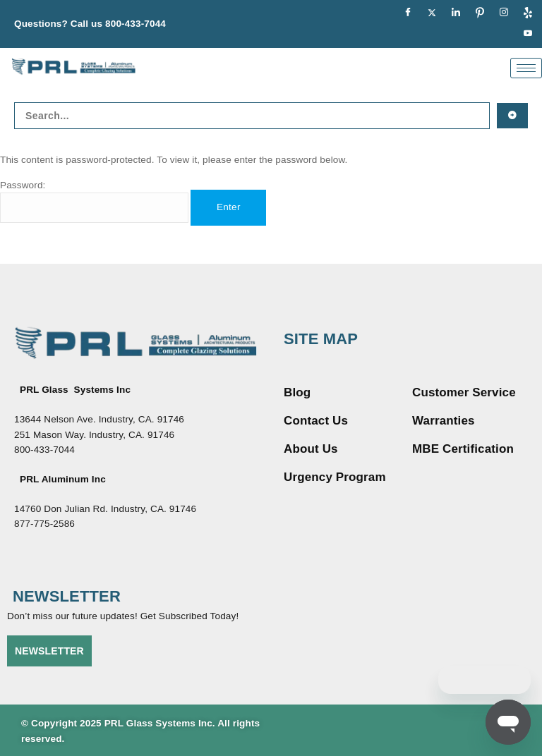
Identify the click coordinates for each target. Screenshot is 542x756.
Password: (94, 201)
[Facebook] (408, 13)
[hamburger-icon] (526, 68)
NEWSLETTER (49, 651)
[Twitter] (432, 13)
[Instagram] (504, 13)
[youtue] (528, 35)
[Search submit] (512, 116)
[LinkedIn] (456, 13)
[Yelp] (528, 13)
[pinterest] (480, 13)
